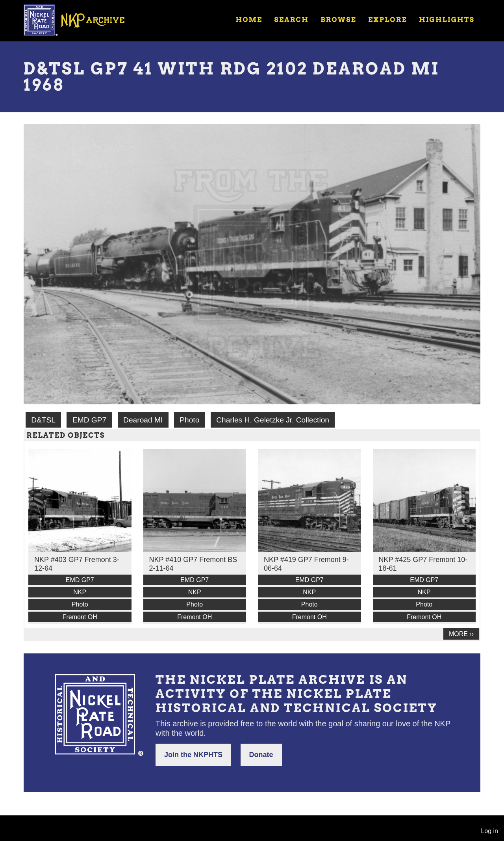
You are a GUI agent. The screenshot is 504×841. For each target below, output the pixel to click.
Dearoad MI (143, 420)
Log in (489, 831)
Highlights (447, 20)
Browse (338, 20)
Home (249, 20)
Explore (388, 20)
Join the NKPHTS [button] (193, 755)
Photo (189, 420)
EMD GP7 (89, 420)
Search (292, 20)
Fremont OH (80, 617)
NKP (80, 592)
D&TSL (43, 420)
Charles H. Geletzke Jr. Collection (273, 420)
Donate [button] (261, 755)
